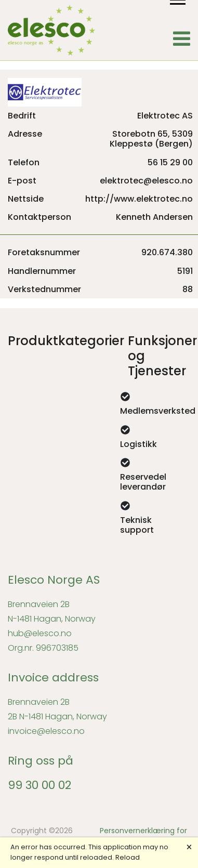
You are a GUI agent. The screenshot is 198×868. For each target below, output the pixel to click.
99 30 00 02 (39, 785)
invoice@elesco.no (46, 731)
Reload (128, 857)
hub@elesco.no (40, 633)
